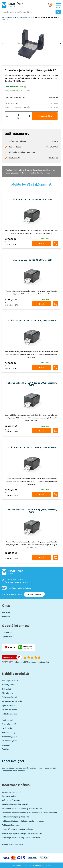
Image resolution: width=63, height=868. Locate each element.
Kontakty (6, 616)
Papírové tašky (8, 720)
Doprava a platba (9, 796)
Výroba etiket (8, 637)
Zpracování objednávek (12, 792)
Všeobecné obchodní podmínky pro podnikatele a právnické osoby (30, 812)
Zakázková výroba (9, 741)
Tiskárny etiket (8, 17)
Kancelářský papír (9, 736)
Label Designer (13, 761)
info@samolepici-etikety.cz (20, 588)
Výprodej (6, 745)
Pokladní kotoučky (10, 714)
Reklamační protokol (11, 825)
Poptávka (6, 749)
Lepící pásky (7, 728)
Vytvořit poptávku (34, 594)
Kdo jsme (6, 612)
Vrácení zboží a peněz (11, 800)
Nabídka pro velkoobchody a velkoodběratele (21, 837)
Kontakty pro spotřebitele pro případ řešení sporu (23, 833)
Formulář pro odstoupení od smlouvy (17, 829)
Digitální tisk (7, 693)
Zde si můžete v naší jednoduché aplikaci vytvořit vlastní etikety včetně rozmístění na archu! (29, 769)
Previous (3, 43)
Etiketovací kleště (10, 697)
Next (60, 43)
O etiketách (7, 632)
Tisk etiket (6, 689)
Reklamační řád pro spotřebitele (15, 817)
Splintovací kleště (9, 710)
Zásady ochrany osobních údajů (15, 804)
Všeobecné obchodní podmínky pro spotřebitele (22, 808)
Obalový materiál (9, 724)
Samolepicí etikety (10, 680)
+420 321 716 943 (18, 581)
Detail (42, 243)
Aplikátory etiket (9, 705)
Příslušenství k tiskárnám (25, 17)
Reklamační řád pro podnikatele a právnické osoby (23, 821)
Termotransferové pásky (12, 701)
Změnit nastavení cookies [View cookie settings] (13, 844)
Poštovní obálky (9, 732)
